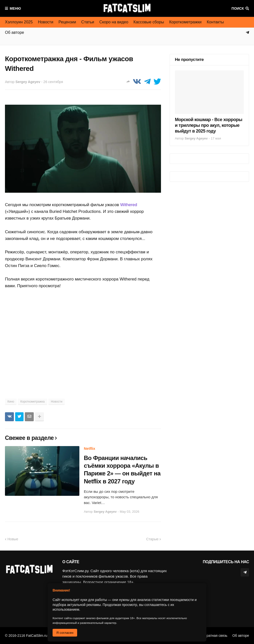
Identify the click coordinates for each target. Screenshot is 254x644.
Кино (11, 402)
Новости (46, 22)
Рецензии (67, 22)
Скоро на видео (114, 22)
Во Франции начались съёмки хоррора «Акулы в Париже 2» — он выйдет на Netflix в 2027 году (122, 470)
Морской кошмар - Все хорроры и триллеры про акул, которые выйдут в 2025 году (209, 125)
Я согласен (65, 633)
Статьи (88, 22)
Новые (13, 539)
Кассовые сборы (149, 22)
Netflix (90, 448)
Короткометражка (32, 402)
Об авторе (241, 636)
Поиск (238, 8)
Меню (15, 8)
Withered (129, 205)
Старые (152, 539)
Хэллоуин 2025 (19, 22)
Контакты (215, 22)
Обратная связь (215, 636)
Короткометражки (185, 22)
